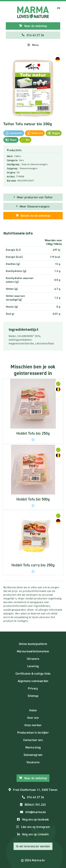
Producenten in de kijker (33, 733)
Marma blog (33, 747)
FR (59, 8)
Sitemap (33, 696)
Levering (33, 666)
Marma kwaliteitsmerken (33, 651)
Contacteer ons (33, 740)
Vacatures (33, 762)
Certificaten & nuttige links (33, 674)
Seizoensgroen (33, 755)
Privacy (33, 688)
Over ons (33, 718)
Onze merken (33, 725)
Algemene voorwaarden (33, 681)
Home (33, 710)
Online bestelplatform (33, 644)
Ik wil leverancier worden (33, 846)
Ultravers (33, 659)
